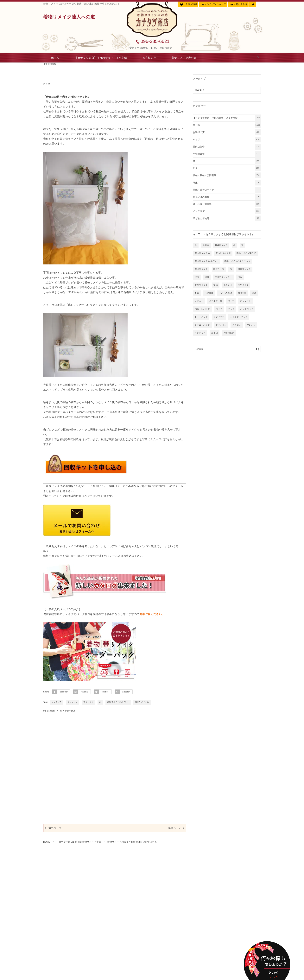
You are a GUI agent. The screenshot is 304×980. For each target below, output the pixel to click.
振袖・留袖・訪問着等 (227, 175)
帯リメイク (88, 702)
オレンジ (251, 325)
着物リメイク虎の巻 (184, 58)
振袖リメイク (201, 285)
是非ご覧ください (151, 614)
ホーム (55, 58)
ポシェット (245, 301)
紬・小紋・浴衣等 (227, 204)
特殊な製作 (227, 147)
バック (231, 309)
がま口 (215, 333)
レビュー (199, 301)
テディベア (219, 317)
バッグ (227, 140)
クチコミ (237, 325)
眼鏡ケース (219, 269)
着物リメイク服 (223, 253)
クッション (72, 702)
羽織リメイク (221, 245)
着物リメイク (201, 269)
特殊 (197, 277)
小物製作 (209, 293)
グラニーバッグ (202, 325)
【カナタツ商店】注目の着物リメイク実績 (101, 58)
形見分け (228, 285)
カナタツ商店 (69, 711)
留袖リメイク (244, 269)
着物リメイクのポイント (118, 702)
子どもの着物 (225, 293)
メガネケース (215, 301)
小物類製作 (227, 154)
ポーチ (231, 301)
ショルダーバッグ (239, 317)
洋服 (227, 183)
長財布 (206, 245)
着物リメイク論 (142, 702)
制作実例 (242, 293)
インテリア (57, 702)
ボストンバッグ (202, 309)
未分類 (227, 125)
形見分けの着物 (227, 197)
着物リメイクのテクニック (237, 261)
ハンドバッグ (247, 309)
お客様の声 (149, 58)
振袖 (216, 285)
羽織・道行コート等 (227, 190)
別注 (254, 293)
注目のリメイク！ (223, 277)
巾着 (197, 293)
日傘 (227, 168)
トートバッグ (201, 317)
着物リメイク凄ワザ (246, 253)
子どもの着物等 (227, 218)
